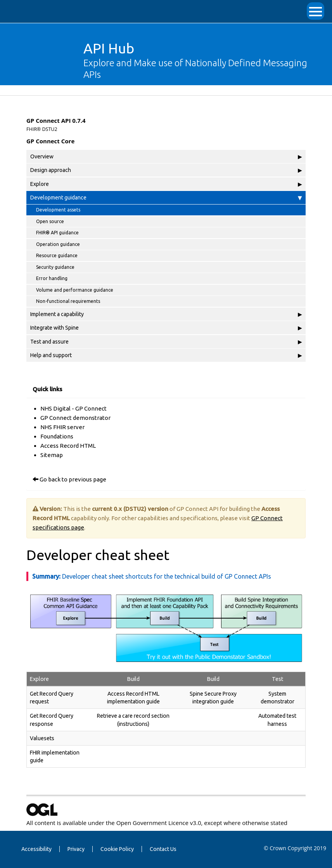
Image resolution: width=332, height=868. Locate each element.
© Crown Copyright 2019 (295, 848)
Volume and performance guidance (75, 290)
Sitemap (52, 455)
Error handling (52, 278)
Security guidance (55, 267)
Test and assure (166, 342)
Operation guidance (58, 244)
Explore (166, 184)
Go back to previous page (73, 479)
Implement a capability (166, 314)
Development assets (58, 210)
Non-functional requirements (68, 301)
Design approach (166, 170)
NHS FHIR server (62, 427)
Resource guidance (57, 255)
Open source (50, 221)
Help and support (166, 355)
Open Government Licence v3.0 (159, 823)
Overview (166, 156)
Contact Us (163, 849)
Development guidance (166, 198)
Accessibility (36, 849)
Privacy (76, 849)
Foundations (57, 436)
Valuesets (42, 738)
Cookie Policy (117, 849)
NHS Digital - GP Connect (73, 408)
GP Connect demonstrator (75, 418)
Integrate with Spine (166, 328)
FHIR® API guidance (57, 233)
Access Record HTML (68, 446)
